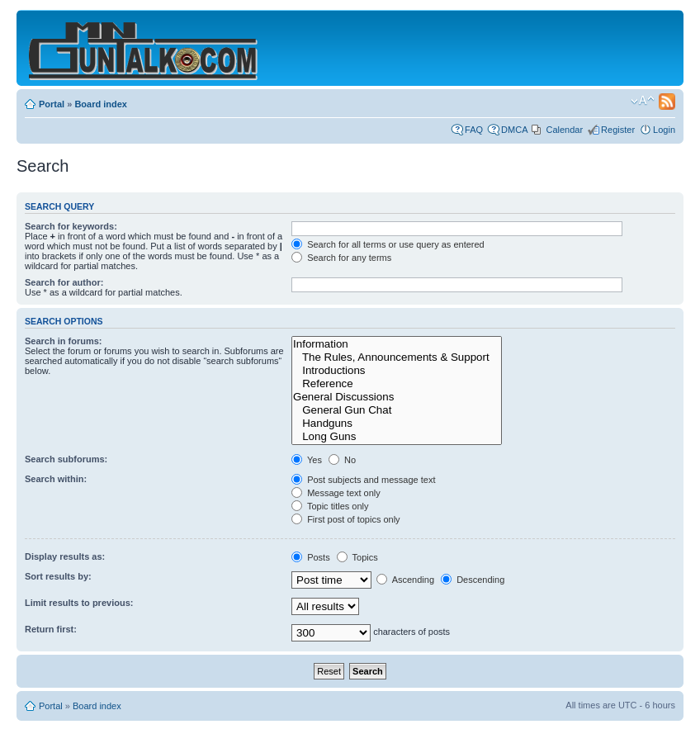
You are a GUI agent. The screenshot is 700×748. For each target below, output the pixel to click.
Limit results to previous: (79, 603)
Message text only (336, 493)
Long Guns (397, 437)
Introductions (397, 371)
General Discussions (397, 397)
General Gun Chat (397, 410)
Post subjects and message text (363, 480)
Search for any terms (341, 258)
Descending (473, 580)
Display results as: (65, 556)
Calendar (564, 130)
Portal (52, 104)
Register (618, 130)
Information (397, 344)
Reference (397, 384)
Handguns (397, 424)
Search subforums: (66, 459)
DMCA (514, 130)
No (342, 460)
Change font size (643, 101)
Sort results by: (58, 576)
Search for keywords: (71, 226)
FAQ (474, 130)
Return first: (51, 629)
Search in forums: (64, 341)
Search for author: (64, 282)
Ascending (405, 580)
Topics (357, 557)
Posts (311, 557)
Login (664, 130)
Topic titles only (330, 506)
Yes (307, 460)
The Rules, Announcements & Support (397, 357)
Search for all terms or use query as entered (388, 244)
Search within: (56, 479)
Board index (101, 104)
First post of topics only (346, 519)
